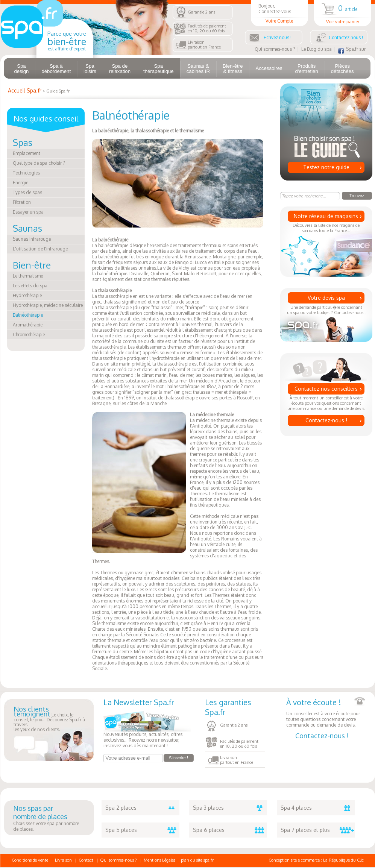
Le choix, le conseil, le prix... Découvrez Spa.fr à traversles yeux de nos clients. (49, 719)
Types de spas (27, 192)
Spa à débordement (56, 69)
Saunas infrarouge (32, 239)
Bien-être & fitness (233, 69)
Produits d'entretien (307, 69)
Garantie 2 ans (201, 12)
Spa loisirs (90, 69)
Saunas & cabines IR (198, 69)
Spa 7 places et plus (318, 830)
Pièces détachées (342, 69)
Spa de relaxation (120, 69)
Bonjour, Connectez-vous (279, 13)
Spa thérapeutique (159, 69)
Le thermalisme (28, 276)
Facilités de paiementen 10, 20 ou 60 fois (207, 28)
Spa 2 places (142, 808)
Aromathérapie (28, 325)
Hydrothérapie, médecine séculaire (48, 305)
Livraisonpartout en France (204, 45)
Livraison (63, 860)
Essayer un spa (28, 212)
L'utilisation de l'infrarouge (40, 249)
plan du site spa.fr (197, 860)
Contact (86, 860)
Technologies (26, 173)
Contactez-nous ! (326, 420)
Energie (20, 183)
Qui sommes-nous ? (275, 49)
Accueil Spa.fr (25, 90)
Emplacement (27, 153)
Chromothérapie (29, 335)
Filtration (22, 202)
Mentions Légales (159, 860)
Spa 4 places (318, 808)
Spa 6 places (230, 830)
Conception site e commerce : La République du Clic (316, 860)
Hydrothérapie (27, 295)
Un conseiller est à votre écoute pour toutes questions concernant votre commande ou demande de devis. (326, 712)
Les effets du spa (30, 286)
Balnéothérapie (28, 315)
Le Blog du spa (317, 49)
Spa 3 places (230, 808)
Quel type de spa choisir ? (39, 163)
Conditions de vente (30, 860)
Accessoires (269, 68)
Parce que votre (67, 41)
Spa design (22, 69)
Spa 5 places (142, 830)
